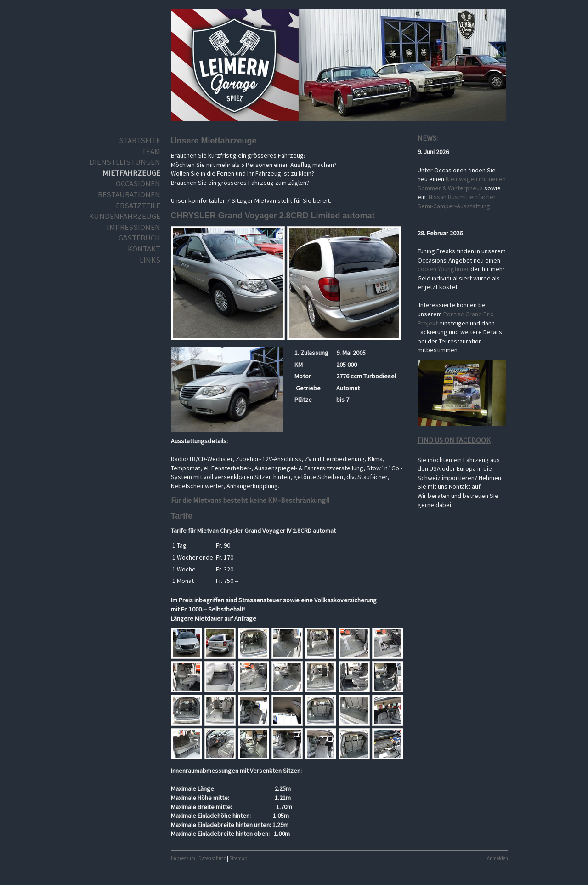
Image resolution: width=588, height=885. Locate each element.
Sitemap (238, 858)
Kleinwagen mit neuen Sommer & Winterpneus (462, 183)
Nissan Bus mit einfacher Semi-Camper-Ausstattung (457, 201)
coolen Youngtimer (443, 269)
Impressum (183, 858)
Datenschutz (212, 858)
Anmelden (498, 858)
